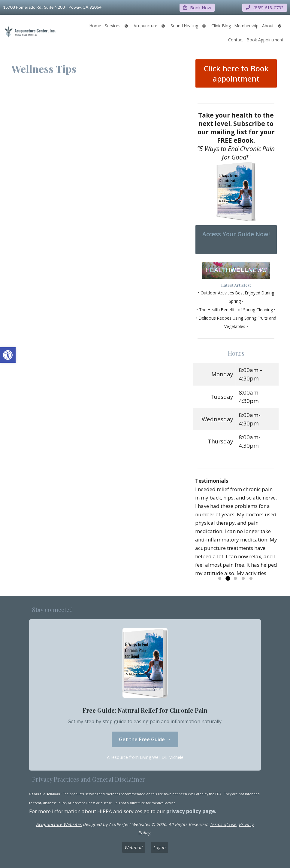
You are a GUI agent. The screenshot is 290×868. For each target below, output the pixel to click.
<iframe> (100, 193)
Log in (160, 847)
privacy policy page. (192, 811)
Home (95, 25)
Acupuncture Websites (59, 824)
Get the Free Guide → (145, 739)
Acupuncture (145, 26)
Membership (246, 25)
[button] (8, 355)
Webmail (134, 847)
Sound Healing (184, 26)
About (268, 26)
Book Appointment (265, 39)
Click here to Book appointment (236, 73)
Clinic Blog (221, 25)
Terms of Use (223, 824)
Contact (236, 39)
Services (113, 26)
